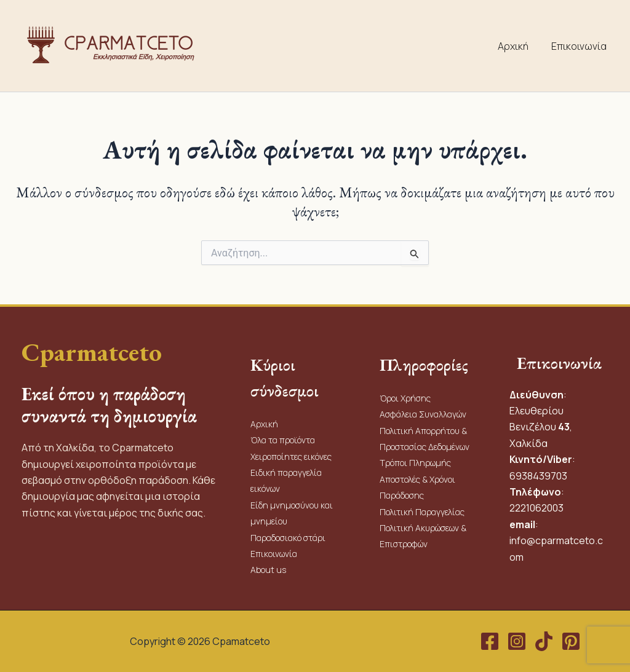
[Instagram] (517, 641)
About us (268, 570)
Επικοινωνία (580, 46)
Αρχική (517, 46)
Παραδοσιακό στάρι (288, 538)
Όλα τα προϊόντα (283, 440)
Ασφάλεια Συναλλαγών (423, 414)
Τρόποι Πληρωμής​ (415, 463)
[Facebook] (490, 641)
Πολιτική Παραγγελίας (423, 512)
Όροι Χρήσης (405, 398)
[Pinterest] (571, 641)
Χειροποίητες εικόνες (291, 457)
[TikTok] (544, 641)
